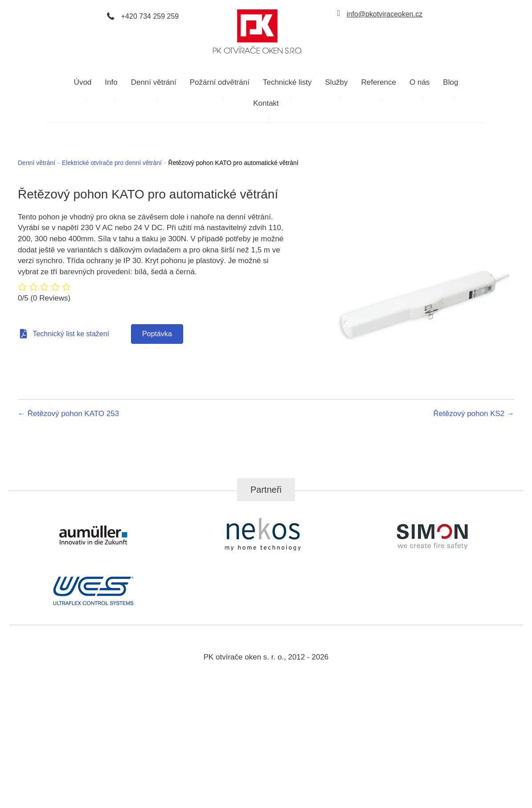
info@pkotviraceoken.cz (385, 14)
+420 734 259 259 (150, 16)
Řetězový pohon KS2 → (474, 414)
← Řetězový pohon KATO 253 (68, 414)
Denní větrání (37, 163)
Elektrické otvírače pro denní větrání (112, 163)
